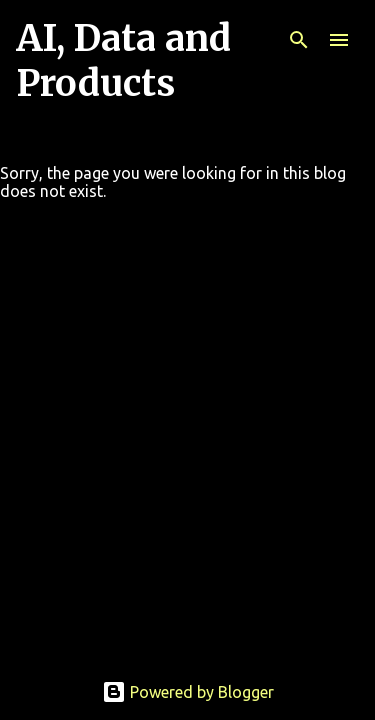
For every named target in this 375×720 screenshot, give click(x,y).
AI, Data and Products (123, 61)
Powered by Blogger (188, 692)
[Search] (299, 40)
